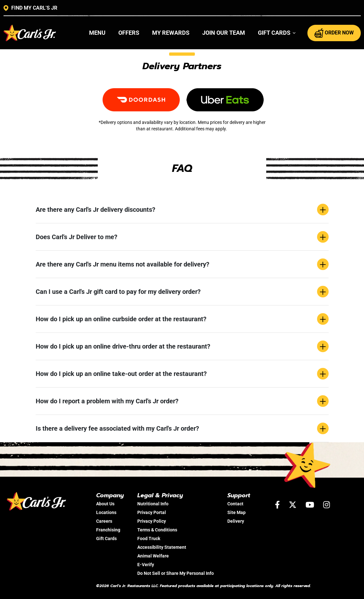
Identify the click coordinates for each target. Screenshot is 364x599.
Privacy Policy (152, 521)
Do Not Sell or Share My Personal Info (176, 573)
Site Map (237, 512)
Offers (129, 33)
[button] (277, 33)
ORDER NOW (334, 33)
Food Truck (149, 538)
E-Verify (146, 565)
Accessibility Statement (162, 547)
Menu (97, 33)
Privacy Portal (152, 512)
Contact (235, 504)
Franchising (108, 530)
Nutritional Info (153, 504)
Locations (106, 512)
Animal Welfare (153, 556)
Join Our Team (224, 33)
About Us (105, 504)
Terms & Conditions (157, 530)
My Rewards (171, 33)
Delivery (236, 521)
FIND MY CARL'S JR (30, 8)
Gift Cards (106, 538)
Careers (104, 521)
